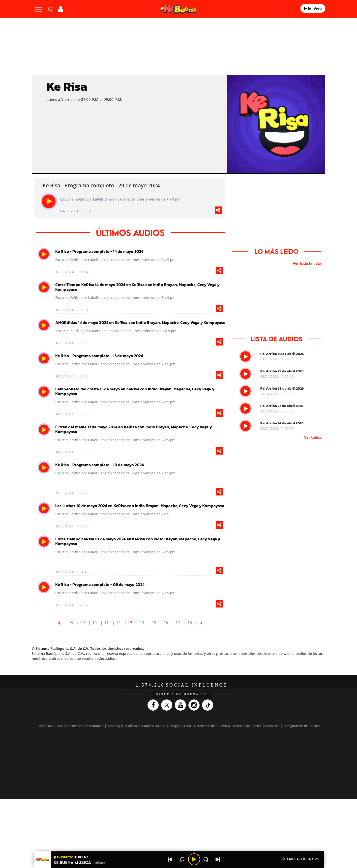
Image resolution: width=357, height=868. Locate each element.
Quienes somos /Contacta (84, 726)
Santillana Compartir (195, 746)
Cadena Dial (208, 753)
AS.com (232, 746)
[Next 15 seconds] (206, 859)
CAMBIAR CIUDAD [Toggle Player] (300, 859)
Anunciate (272, 726)
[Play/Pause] (194, 859)
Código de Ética (180, 726)
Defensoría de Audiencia (212, 726)
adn (249, 746)
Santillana (169, 746)
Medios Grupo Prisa (78, 762)
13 (130, 623)
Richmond (119, 761)
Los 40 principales (146, 746)
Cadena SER (216, 746)
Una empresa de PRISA (78, 750)
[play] (49, 201)
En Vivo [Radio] (313, 8)
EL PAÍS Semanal (226, 753)
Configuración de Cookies (301, 726)
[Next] (218, 859)
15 (154, 623)
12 (118, 623)
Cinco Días (189, 753)
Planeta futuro (244, 753)
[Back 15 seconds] (182, 859)
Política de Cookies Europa (146, 726)
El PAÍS (122, 746)
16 (166, 623)
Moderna (143, 761)
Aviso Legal (115, 726)
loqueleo (232, 761)
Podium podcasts (168, 761)
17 (178, 623)
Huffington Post (128, 753)
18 (190, 623)
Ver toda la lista (307, 263)
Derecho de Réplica (247, 726)
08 (71, 623)
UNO (156, 753)
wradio (170, 753)
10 (94, 623)
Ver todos (313, 437)
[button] (179, 851)
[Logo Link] (178, 9)
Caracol (267, 746)
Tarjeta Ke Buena (50, 726)
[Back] (170, 859)
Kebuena (262, 753)
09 (83, 623)
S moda (210, 761)
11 (106, 623)
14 (142, 623)
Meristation (255, 761)
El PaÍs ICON (189, 761)
